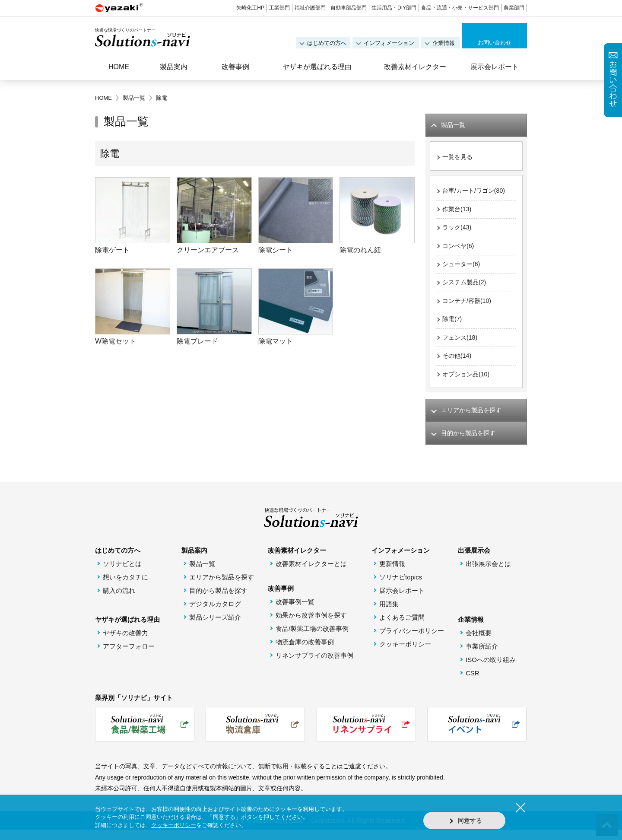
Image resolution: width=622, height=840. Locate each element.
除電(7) (453, 326)
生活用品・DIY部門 (394, 8)
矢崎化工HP (250, 8)
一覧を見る (459, 158)
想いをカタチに (125, 587)
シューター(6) (462, 269)
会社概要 (479, 643)
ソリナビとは (122, 574)
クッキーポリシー (405, 654)
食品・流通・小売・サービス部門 (460, 8)
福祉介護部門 (310, 8)
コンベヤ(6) (459, 250)
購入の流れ (119, 601)
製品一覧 (202, 574)
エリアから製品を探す (222, 587)
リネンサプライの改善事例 (314, 666)
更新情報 (392, 574)
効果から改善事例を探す (311, 625)
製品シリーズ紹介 (215, 628)
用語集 (389, 614)
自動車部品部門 (349, 8)
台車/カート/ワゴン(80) (476, 192)
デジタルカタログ (215, 614)
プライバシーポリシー (412, 641)
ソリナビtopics (401, 587)
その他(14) (458, 364)
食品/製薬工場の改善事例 (312, 639)
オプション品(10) (468, 383)
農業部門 (514, 8)
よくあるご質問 (402, 628)
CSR (473, 683)
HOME (119, 67)
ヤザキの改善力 (125, 643)
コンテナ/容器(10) (468, 307)
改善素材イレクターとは (311, 574)
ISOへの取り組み (491, 670)
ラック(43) (458, 231)
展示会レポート (495, 67)
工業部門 (279, 8)
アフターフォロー (129, 657)
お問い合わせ (495, 43)
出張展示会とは (488, 574)
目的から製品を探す (218, 601)
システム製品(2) (466, 288)
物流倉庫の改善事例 (305, 652)
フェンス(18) (461, 345)
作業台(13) (458, 212)
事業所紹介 (482, 657)
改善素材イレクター (415, 67)
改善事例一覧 (295, 612)
